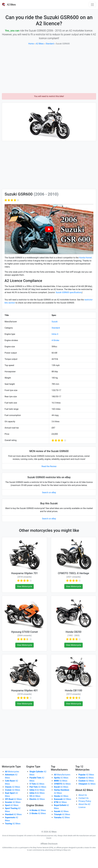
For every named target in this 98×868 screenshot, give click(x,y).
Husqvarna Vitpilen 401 (24, 690)
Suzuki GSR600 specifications (69, 292)
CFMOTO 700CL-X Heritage (73, 573)
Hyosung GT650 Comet (24, 632)
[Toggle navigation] (92, 5)
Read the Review (49, 466)
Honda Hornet (85, 258)
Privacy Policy (85, 801)
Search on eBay (49, 492)
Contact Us (84, 798)
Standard (50, 44)
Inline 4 (55, 334)
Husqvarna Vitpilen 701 (24, 573)
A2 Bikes (40, 44)
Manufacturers (62, 775)
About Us (83, 795)
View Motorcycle (24, 586)
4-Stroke (55, 340)
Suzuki (55, 322)
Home (31, 44)
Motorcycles (12, 772)
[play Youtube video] (49, 229)
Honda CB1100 (74, 690)
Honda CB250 (73, 632)
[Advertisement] (49, 69)
